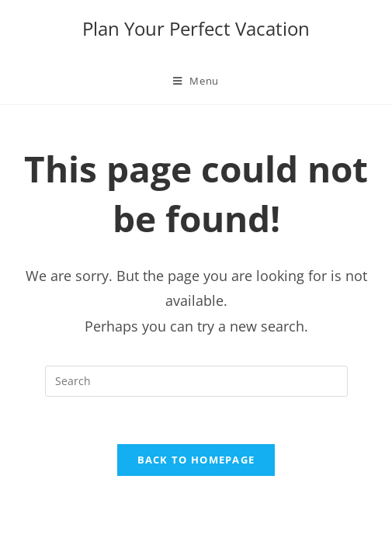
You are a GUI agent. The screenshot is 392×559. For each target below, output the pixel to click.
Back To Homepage (196, 460)
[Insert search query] (196, 381)
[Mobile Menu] (196, 81)
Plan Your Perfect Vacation (196, 28)
